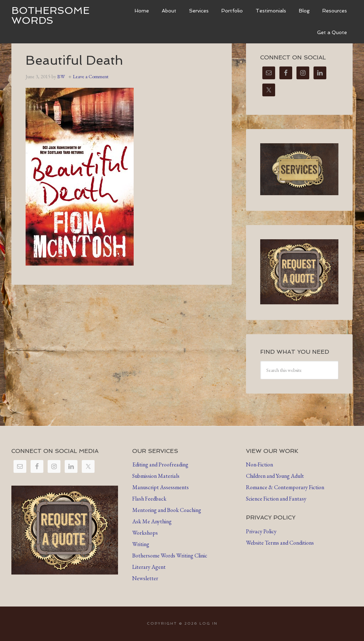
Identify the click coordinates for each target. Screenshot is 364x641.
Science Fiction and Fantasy (276, 499)
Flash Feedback (149, 499)
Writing (141, 544)
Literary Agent (149, 567)
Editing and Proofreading (160, 464)
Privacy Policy (261, 531)
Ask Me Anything (152, 521)
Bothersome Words (50, 15)
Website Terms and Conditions (280, 543)
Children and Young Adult (275, 476)
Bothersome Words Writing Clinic (170, 555)
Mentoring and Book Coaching (167, 510)
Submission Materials (156, 476)
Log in (208, 623)
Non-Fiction (259, 464)
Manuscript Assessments (160, 487)
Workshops (145, 533)
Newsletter (145, 578)
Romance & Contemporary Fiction (285, 487)
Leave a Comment (91, 76)
